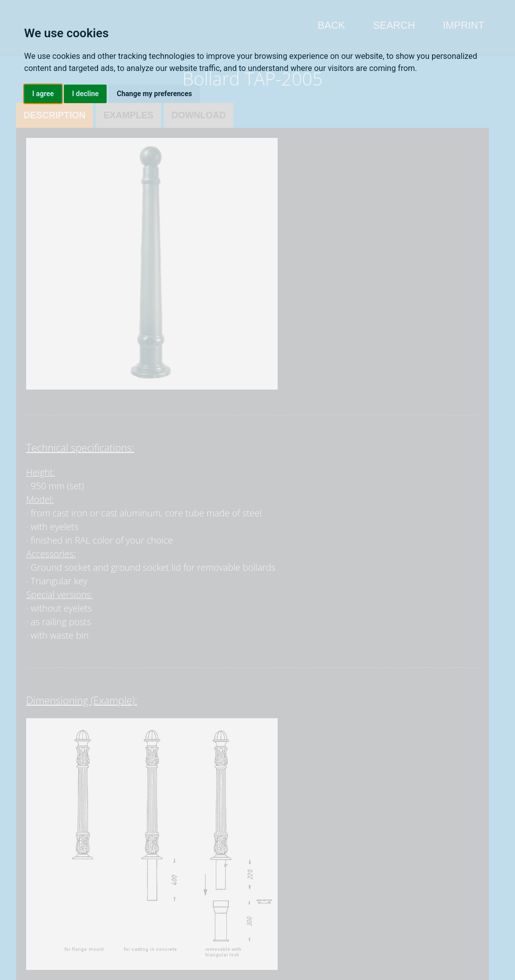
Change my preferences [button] (154, 94)
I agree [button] (43, 94)
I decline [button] (85, 94)
